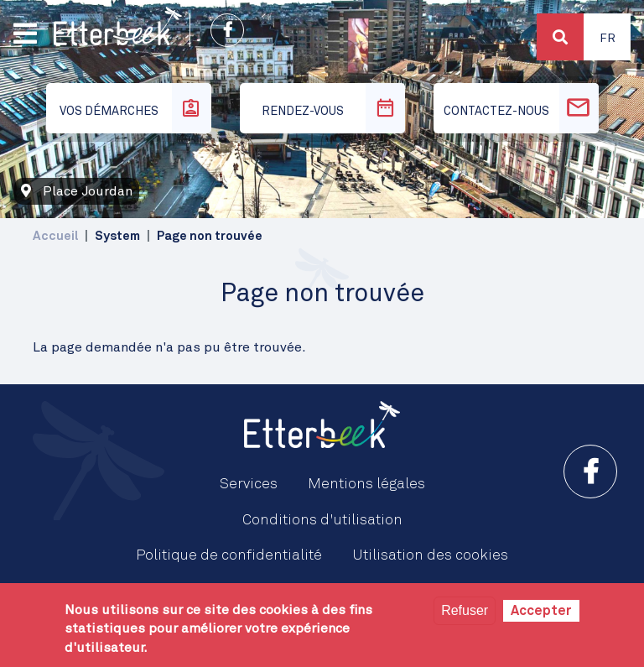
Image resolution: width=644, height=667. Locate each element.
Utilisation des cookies (430, 555)
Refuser (465, 610)
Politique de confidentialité (229, 555)
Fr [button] (608, 39)
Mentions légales (366, 484)
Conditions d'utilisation (322, 520)
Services (249, 484)
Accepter (541, 611)
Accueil (55, 236)
